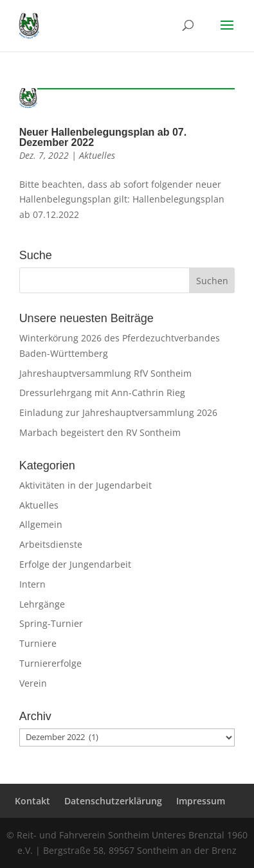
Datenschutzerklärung (113, 801)
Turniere (38, 643)
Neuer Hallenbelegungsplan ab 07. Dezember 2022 (103, 137)
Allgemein (41, 524)
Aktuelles (97, 155)
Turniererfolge (50, 663)
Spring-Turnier (51, 623)
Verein (33, 683)
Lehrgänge (42, 604)
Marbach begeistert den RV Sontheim (100, 432)
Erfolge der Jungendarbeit (75, 564)
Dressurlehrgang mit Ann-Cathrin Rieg (102, 393)
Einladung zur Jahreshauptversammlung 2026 (118, 412)
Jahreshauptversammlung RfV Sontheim (105, 373)
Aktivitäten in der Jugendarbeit (86, 485)
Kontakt (32, 801)
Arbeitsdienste (51, 544)
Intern (32, 584)
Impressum (201, 801)
